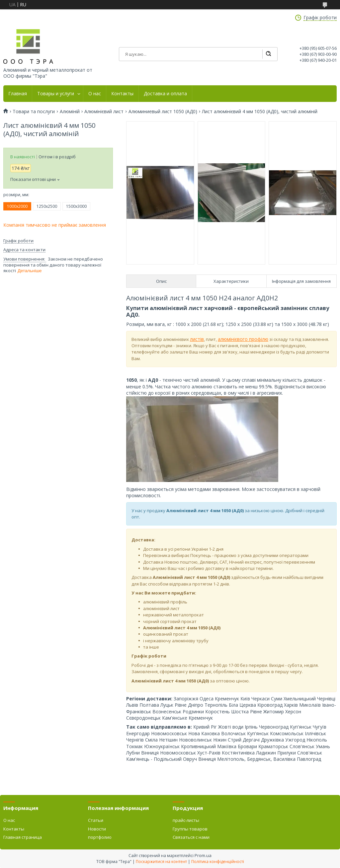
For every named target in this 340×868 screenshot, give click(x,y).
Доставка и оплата (165, 94)
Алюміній (70, 112)
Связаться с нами (191, 837)
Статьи (96, 820)
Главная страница (23, 837)
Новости (97, 829)
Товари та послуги (34, 112)
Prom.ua (203, 855)
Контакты (122, 94)
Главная (18, 94)
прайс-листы (186, 820)
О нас (95, 94)
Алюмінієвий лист (104, 112)
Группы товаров (190, 829)
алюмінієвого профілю (243, 339)
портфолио (100, 837)
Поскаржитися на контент (161, 862)
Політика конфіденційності (218, 862)
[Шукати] (268, 54)
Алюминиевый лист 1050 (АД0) (163, 112)
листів (197, 339)
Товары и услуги (56, 94)
